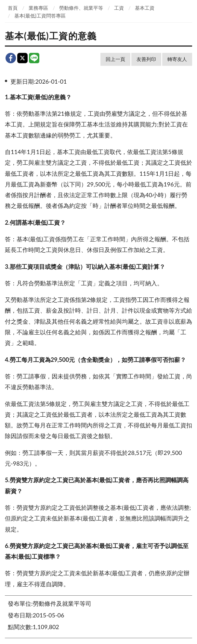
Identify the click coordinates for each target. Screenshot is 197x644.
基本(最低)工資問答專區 (40, 16)
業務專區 (38, 8)
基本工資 (145, 8)
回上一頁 (115, 59)
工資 (119, 8)
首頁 (13, 8)
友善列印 (146, 59)
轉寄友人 (177, 59)
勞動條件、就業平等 (81, 8)
